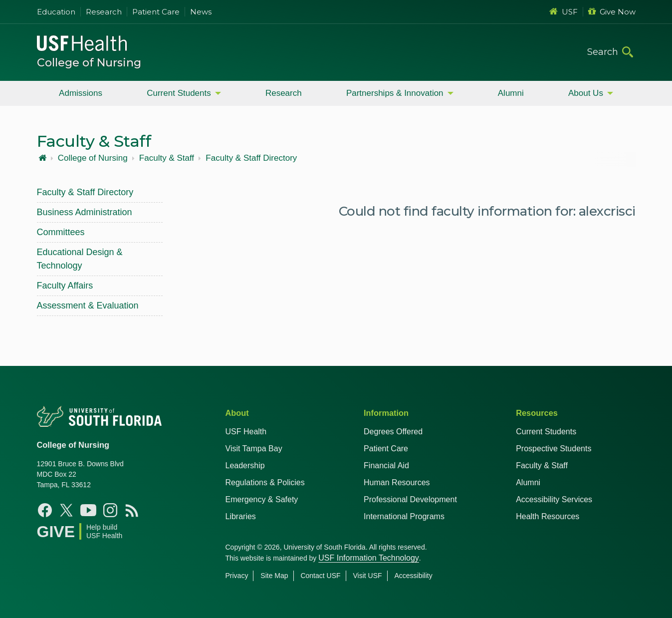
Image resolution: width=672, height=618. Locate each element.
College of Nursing (89, 63)
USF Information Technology (369, 558)
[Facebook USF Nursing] (45, 510)
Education (56, 12)
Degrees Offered (393, 432)
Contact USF (320, 576)
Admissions (81, 93)
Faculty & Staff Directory (251, 158)
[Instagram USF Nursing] (110, 510)
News (201, 12)
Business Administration (85, 212)
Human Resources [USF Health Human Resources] (397, 482)
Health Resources (548, 516)
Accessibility (413, 576)
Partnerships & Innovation (395, 93)
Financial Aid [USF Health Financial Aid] (386, 465)
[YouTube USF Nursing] (88, 510)
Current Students (179, 93)
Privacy (237, 576)
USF (563, 12)
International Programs (404, 516)
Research (104, 12)
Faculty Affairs (65, 286)
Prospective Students (554, 449)
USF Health (246, 432)
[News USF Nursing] (132, 510)
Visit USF (367, 576)
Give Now (612, 12)
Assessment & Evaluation (88, 306)
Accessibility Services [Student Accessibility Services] (554, 499)
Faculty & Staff (167, 158)
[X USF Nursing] (66, 510)
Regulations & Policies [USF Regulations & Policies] (265, 482)
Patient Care (156, 12)
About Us (586, 93)
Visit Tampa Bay (254, 449)
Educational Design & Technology (80, 259)
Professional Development (410, 499)
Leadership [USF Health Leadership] (245, 465)
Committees (61, 232)
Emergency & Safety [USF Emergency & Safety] (262, 499)
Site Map (274, 576)
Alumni (511, 93)
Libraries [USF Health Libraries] (241, 516)
